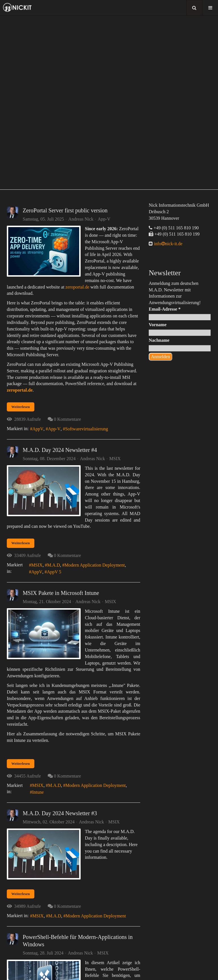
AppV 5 (54, 572)
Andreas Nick (81, 219)
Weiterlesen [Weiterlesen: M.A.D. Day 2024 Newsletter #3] (21, 894)
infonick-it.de (168, 244)
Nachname (159, 340)
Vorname (158, 325)
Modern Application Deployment (95, 565)
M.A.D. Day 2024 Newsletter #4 (60, 450)
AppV (38, 429)
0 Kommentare (68, 419)
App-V (104, 219)
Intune (38, 792)
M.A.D (54, 565)
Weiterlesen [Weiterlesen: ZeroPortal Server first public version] (21, 407)
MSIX (115, 459)
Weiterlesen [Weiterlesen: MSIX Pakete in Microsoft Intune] (21, 764)
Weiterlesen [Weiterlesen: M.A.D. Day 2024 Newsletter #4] (21, 543)
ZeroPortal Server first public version (65, 210)
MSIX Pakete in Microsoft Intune (61, 593)
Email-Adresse (165, 309)
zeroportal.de (77, 287)
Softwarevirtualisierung (86, 429)
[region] (109, 103)
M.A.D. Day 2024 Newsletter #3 (60, 813)
